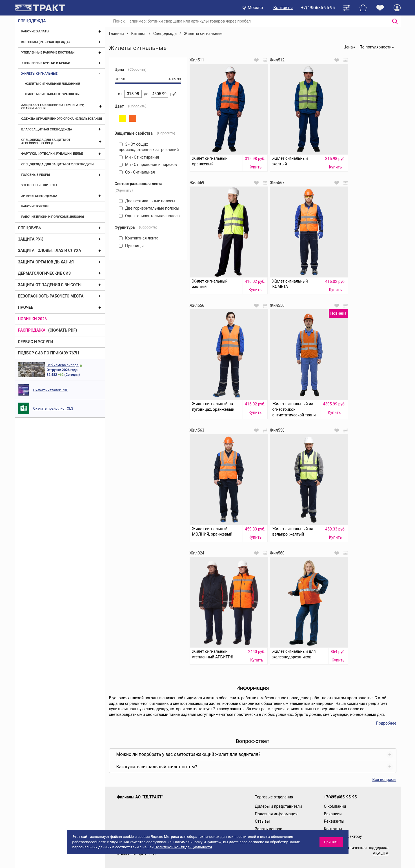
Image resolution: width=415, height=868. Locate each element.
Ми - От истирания (139, 157)
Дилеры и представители (278, 806)
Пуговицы (131, 246)
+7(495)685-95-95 (318, 8)
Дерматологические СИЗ (45, 273)
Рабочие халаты (35, 31)
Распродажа (32, 330)
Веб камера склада (63, 365)
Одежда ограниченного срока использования (62, 119)
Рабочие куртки (35, 206)
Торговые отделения (274, 797)
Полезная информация (276, 814)
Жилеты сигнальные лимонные (52, 84)
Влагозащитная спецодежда (47, 129)
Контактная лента (139, 238)
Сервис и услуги (36, 342)
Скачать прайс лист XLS (53, 408)
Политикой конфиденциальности (183, 847)
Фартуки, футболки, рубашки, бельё (52, 154)
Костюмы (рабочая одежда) (46, 42)
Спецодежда (32, 21)
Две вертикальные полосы (147, 201)
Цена (348, 47)
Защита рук (31, 239)
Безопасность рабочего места (51, 296)
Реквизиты (334, 821)
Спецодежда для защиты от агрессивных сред (46, 142)
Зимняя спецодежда (39, 196)
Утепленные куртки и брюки (46, 63)
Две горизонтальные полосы (149, 208)
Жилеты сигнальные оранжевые (53, 94)
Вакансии (333, 814)
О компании (335, 806)
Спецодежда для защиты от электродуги (58, 164)
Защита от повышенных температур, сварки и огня (53, 107)
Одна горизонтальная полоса (149, 216)
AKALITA (380, 853)
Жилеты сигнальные (39, 74)
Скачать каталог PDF (51, 390)
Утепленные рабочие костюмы (48, 53)
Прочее (26, 307)
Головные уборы (36, 175)
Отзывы (262, 821)
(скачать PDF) (63, 330)
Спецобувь (30, 228)
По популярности (376, 47)
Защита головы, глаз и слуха (50, 250)
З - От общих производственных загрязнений (149, 147)
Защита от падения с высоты (50, 285)
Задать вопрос (269, 829)
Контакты (283, 8)
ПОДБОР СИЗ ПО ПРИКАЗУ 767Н (49, 353)
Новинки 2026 (33, 319)
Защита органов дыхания (46, 262)
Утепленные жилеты (39, 185)
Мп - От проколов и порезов (148, 165)
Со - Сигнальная (137, 172)
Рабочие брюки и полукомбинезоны (53, 217)
